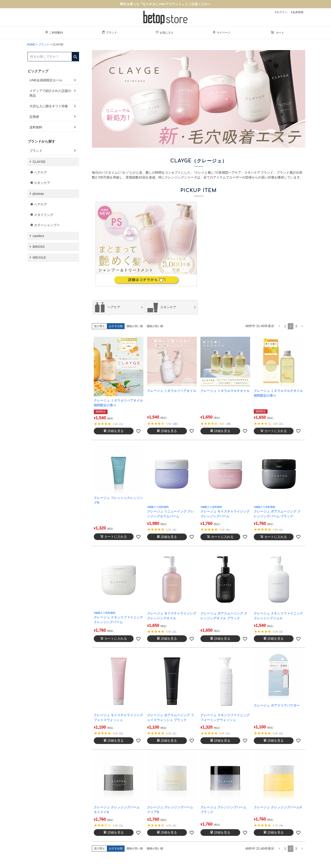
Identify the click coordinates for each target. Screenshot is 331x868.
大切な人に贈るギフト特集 (49, 106)
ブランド (109, 32)
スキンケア (42, 183)
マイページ (221, 32)
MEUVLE (39, 257)
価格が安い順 (135, 326)
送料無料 (36, 127)
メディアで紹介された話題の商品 (50, 93)
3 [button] (296, 326)
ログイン (282, 12)
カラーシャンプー (47, 225)
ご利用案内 (54, 32)
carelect (38, 236)
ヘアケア (40, 172)
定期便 (34, 117)
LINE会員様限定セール (46, 80)
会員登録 (298, 12)
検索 (75, 55)
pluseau (38, 194)
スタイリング (44, 215)
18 (228, 424)
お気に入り (165, 32)
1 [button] (285, 326)
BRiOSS (39, 247)
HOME (31, 45)
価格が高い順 (155, 326)
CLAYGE (39, 162)
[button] (279, 326)
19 (175, 424)
